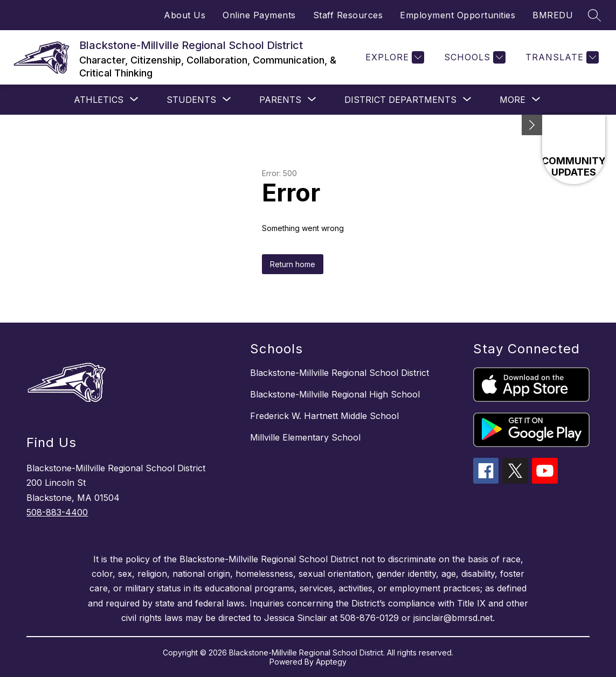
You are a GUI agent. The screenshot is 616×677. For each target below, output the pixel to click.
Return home (293, 264)
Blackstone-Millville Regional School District (340, 373)
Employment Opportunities (458, 15)
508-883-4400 (57, 512)
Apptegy (331, 662)
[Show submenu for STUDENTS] (191, 100)
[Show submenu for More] (513, 100)
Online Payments (259, 15)
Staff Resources (348, 15)
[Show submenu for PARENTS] (280, 100)
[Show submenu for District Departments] (400, 100)
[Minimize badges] (532, 125)
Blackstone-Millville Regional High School (335, 394)
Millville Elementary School (305, 437)
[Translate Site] (561, 57)
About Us (185, 15)
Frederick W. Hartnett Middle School (324, 416)
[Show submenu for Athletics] (99, 100)
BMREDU (553, 15)
